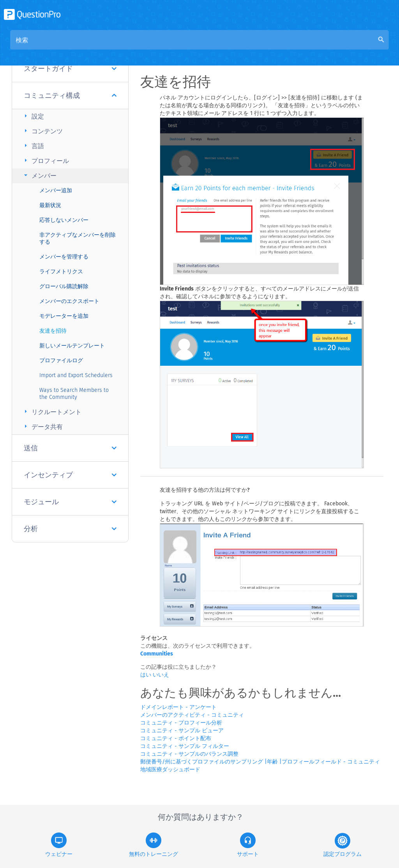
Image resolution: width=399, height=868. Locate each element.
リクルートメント (52, 412)
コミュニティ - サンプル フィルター (185, 746)
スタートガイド (70, 69)
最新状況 (50, 205)
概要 (166, 47)
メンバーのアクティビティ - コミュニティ (192, 715)
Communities (157, 654)
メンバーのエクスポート (69, 301)
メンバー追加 (56, 190)
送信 (70, 448)
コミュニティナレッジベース (221, 47)
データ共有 (42, 426)
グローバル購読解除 (64, 286)
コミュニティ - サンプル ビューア (182, 731)
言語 (33, 146)
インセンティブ (70, 475)
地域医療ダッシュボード (170, 770)
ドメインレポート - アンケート (178, 707)
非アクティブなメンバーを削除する (78, 238)
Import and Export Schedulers (76, 375)
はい (147, 675)
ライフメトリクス (61, 272)
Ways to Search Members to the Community (74, 394)
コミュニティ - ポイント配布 (176, 738)
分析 (70, 529)
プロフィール (45, 160)
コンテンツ (42, 131)
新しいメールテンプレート (72, 346)
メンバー (39, 175)
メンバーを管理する (64, 257)
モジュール (70, 502)
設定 (33, 116)
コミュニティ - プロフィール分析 (181, 723)
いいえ (161, 675)
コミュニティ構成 (70, 96)
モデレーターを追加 (64, 316)
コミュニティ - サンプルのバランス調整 (189, 754)
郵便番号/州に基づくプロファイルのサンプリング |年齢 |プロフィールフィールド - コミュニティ (260, 762)
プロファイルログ (61, 360)
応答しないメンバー (64, 220)
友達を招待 (53, 331)
